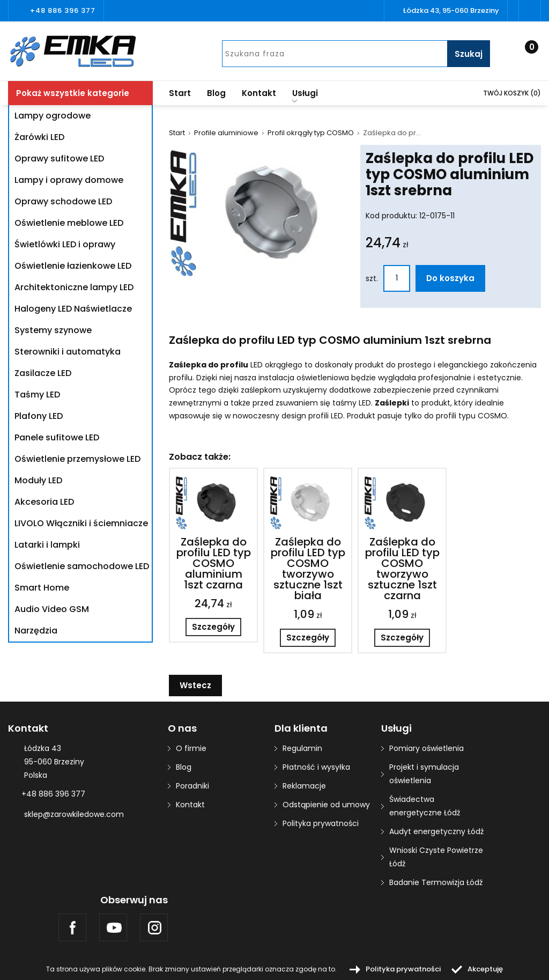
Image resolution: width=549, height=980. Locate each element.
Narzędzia (36, 631)
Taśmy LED (37, 395)
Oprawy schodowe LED (63, 201)
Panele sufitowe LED (57, 437)
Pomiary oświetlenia (426, 748)
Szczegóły (213, 627)
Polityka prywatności (321, 823)
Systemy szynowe (53, 330)
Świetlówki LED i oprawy (65, 244)
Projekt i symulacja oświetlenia (424, 774)
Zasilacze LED (43, 373)
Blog (216, 93)
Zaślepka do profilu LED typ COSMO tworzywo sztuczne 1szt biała (308, 569)
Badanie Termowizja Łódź (436, 882)
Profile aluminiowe (226, 133)
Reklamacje (304, 786)
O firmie (191, 748)
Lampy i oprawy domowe (69, 180)
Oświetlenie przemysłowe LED (77, 459)
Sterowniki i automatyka (68, 352)
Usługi (305, 95)
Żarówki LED (39, 137)
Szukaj (469, 54)
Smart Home (42, 588)
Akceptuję (485, 969)
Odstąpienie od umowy (326, 805)
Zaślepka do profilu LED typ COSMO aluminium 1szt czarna (214, 563)
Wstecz (195, 685)
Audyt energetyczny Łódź (436, 831)
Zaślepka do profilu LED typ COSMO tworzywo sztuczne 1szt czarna (402, 569)
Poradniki (192, 786)
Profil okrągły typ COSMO (311, 133)
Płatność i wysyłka (316, 767)
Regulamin (302, 748)
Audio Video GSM (52, 609)
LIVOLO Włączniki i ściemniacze (81, 523)
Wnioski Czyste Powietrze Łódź (436, 857)
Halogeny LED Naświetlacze (73, 309)
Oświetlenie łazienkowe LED (73, 266)
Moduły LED (38, 480)
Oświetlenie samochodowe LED (82, 566)
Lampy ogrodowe (53, 116)
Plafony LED (39, 416)
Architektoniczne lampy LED (74, 287)
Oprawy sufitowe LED (59, 159)
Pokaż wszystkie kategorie (73, 93)
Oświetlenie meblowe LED (69, 223)
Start (180, 93)
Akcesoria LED (44, 502)
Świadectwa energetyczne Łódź (425, 806)
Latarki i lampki (47, 545)
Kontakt (259, 93)
